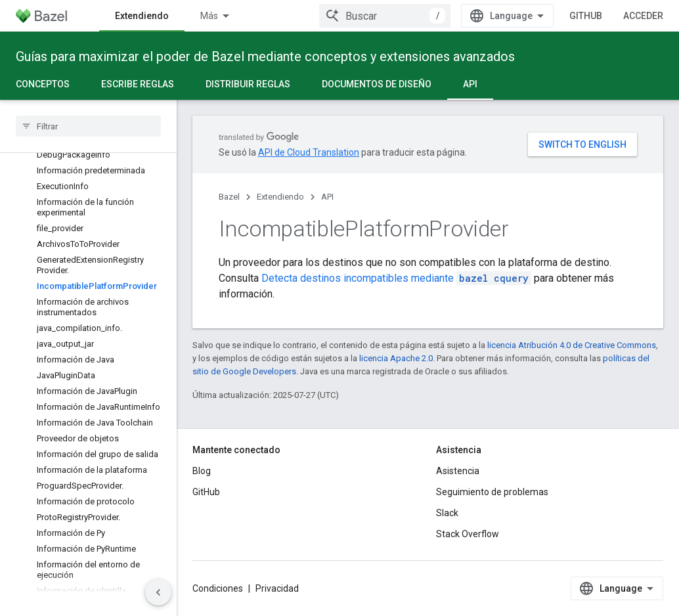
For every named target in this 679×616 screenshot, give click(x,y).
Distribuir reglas (248, 84)
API (327, 197)
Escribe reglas (138, 84)
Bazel (229, 197)
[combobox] (385, 16)
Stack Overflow (468, 534)
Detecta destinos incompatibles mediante (396, 278)
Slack (447, 513)
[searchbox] (88, 126)
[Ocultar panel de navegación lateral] (158, 592)
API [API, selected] (470, 84)
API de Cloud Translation (309, 152)
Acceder (643, 16)
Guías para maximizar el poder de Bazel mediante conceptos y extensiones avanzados (265, 56)
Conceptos (43, 84)
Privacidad (277, 588)
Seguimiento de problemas (492, 492)
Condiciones (218, 588)
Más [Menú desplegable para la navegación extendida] (209, 16)
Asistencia (458, 471)
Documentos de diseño (377, 84)
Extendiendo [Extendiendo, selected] (142, 16)
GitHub (586, 16)
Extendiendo (280, 197)
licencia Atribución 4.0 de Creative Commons (572, 345)
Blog (202, 471)
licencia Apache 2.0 (396, 358)
